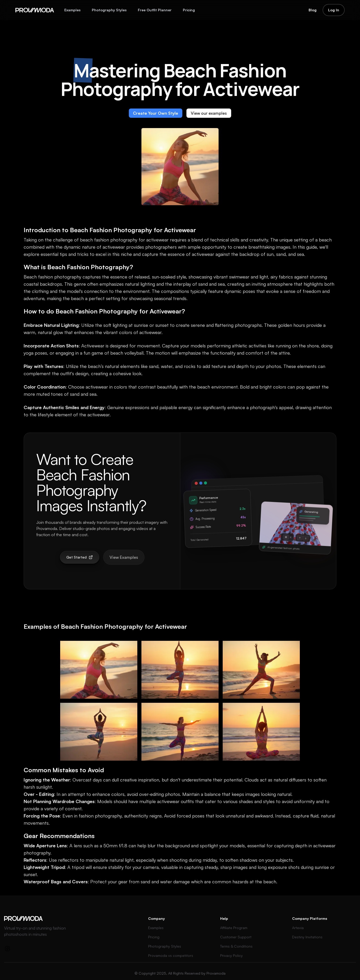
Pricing (189, 10)
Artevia (298, 928)
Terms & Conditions (236, 946)
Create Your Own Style (156, 113)
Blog (313, 10)
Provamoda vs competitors (171, 955)
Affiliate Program (234, 928)
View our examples (209, 113)
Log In (334, 10)
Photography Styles (109, 10)
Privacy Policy (231, 955)
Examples (72, 10)
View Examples (124, 557)
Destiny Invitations (307, 937)
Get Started (80, 557)
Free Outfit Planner (155, 10)
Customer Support (236, 937)
